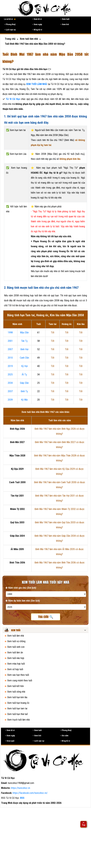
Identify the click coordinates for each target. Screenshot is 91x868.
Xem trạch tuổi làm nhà (18, 720)
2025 (10, 374)
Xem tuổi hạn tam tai (17, 708)
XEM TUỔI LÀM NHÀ (37, 84)
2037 (10, 391)
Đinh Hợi (24, 349)
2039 (10, 400)
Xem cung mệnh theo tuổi (20, 680)
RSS (22, 798)
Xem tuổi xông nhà (16, 692)
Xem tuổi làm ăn (15, 652)
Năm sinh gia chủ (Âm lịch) (21, 588)
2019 (10, 366)
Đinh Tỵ (24, 391)
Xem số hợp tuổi (15, 669)
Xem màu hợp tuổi (16, 664)
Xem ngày (37, 24)
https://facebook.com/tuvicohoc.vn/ (30, 793)
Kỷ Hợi (24, 366)
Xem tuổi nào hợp (16, 658)
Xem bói (65, 24)
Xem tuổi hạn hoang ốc (18, 703)
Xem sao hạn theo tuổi (18, 675)
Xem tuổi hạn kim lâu (17, 697)
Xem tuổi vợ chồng (16, 641)
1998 (10, 332)
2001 (10, 341)
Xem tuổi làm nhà (16, 636)
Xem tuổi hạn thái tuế (18, 714)
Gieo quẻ (10, 741)
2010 (10, 358)
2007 (10, 349)
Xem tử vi (37, 19)
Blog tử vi (37, 30)
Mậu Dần (24, 332)
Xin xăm (64, 736)
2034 (10, 383)
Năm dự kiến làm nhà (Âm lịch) (23, 601)
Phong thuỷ (10, 24)
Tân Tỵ (24, 341)
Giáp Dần (24, 383)
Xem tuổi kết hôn (16, 686)
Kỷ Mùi (24, 400)
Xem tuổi (65, 19)
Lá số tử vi (10, 19)
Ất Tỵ (24, 374)
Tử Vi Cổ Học (13, 99)
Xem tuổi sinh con (16, 647)
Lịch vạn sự (10, 30)
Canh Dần (24, 358)
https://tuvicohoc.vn (21, 788)
